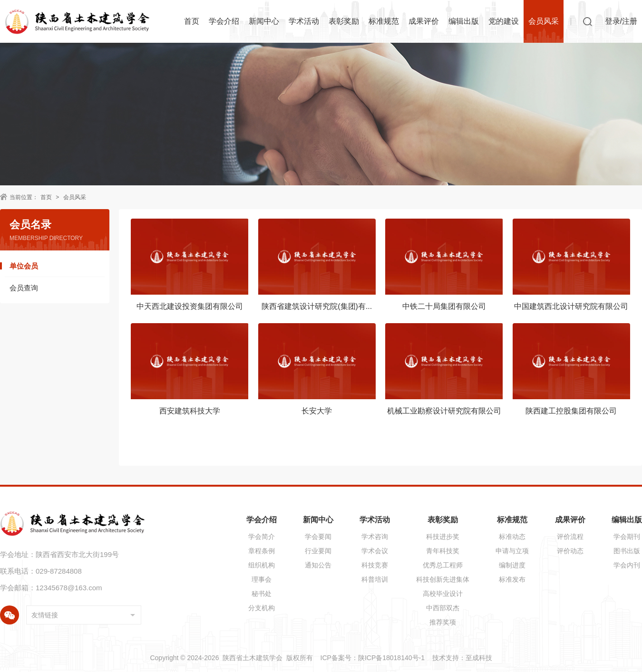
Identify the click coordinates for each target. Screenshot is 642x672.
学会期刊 (627, 537)
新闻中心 (264, 21)
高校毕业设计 (443, 594)
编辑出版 (464, 21)
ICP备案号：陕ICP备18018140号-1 (373, 658)
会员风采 (544, 21)
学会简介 (262, 537)
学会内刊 (627, 565)
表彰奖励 (344, 21)
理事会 (262, 579)
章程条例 (262, 551)
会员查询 (24, 288)
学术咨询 (375, 537)
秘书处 (262, 594)
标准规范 (384, 21)
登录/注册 (621, 21)
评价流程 (570, 537)
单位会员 (24, 266)
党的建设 (504, 21)
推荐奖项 (443, 622)
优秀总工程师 (443, 565)
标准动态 (512, 537)
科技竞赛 (375, 565)
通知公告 (318, 565)
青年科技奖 (443, 551)
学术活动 (304, 21)
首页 (192, 21)
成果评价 (424, 21)
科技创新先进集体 (443, 579)
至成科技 (479, 658)
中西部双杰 (443, 608)
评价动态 (570, 551)
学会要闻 (318, 537)
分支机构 (262, 608)
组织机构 (262, 565)
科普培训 (375, 579)
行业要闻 (318, 551)
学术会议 (375, 551)
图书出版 (627, 551)
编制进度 (512, 565)
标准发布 (512, 579)
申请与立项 (512, 551)
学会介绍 (224, 21)
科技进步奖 (443, 537)
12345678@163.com (69, 588)
